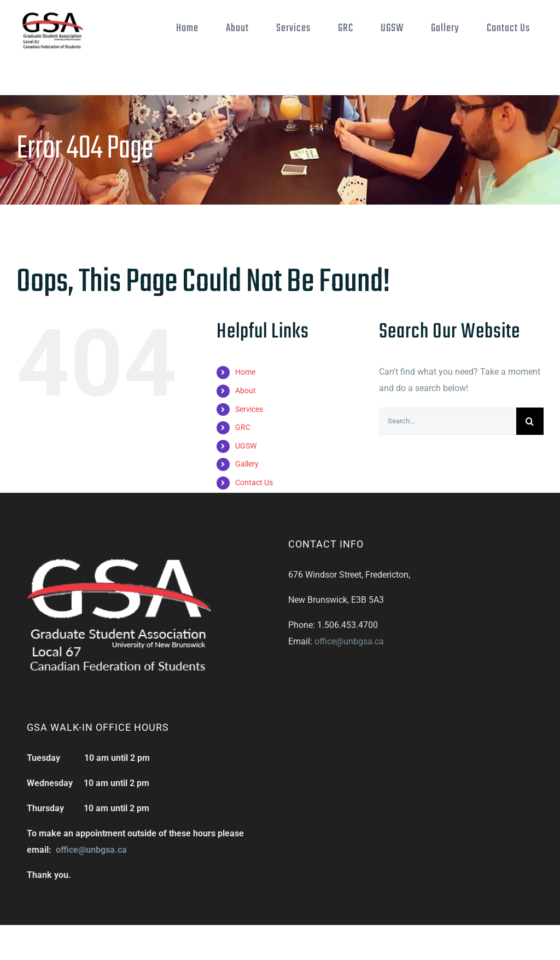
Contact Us (254, 482)
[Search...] (448, 421)
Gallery (247, 464)
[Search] (530, 421)
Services (249, 409)
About (246, 391)
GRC (243, 427)
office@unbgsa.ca (349, 641)
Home (245, 372)
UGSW (246, 446)
